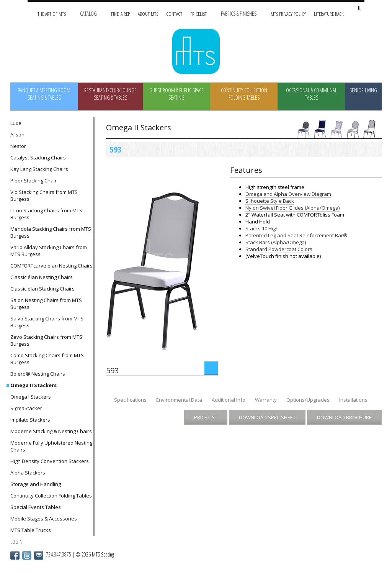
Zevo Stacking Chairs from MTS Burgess (46, 340)
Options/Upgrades (308, 400)
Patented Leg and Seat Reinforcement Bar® (296, 235)
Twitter (27, 555)
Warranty (266, 400)
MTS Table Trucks (31, 530)
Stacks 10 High (262, 228)
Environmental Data (179, 400)
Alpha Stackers (28, 473)
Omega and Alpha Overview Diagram (288, 194)
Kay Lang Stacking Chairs (39, 169)
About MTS (148, 14)
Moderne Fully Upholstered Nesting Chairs (51, 446)
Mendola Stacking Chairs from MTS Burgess (51, 232)
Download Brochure (344, 417)
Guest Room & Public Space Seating (176, 94)
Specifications (130, 400)
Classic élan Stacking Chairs (42, 289)
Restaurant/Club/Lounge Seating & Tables (110, 94)
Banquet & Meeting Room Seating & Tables (44, 94)
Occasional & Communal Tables (311, 94)
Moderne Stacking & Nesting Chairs (51, 431)
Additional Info (229, 400)
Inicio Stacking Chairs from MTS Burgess (46, 214)
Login (16, 542)
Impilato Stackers (30, 420)
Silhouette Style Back (270, 201)
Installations (353, 400)
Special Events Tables (36, 507)
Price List (206, 417)
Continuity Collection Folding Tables (244, 94)
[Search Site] (359, 8)
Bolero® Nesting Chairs (38, 374)
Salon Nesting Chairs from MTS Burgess (46, 304)
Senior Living (363, 90)
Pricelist (198, 14)
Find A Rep (120, 14)
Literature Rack (329, 14)
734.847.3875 (59, 554)
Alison (17, 135)
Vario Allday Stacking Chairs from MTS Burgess (49, 251)
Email (39, 555)
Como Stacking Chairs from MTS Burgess (47, 359)
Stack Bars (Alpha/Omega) (276, 242)
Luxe (16, 123)
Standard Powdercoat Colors (279, 249)
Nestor (18, 146)
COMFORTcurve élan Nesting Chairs (51, 266)
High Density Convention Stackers (50, 461)
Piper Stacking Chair (33, 181)
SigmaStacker (26, 408)
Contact (174, 14)
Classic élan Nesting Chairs (42, 277)
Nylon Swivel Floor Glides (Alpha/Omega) (292, 208)
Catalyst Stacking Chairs (38, 158)
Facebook (15, 555)
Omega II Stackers (33, 385)
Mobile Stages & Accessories (44, 519)
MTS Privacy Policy (288, 14)
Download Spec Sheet (267, 417)
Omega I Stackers (31, 397)
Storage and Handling (36, 484)
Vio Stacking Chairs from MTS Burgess (44, 195)
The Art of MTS (52, 14)
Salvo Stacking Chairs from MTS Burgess (47, 322)
